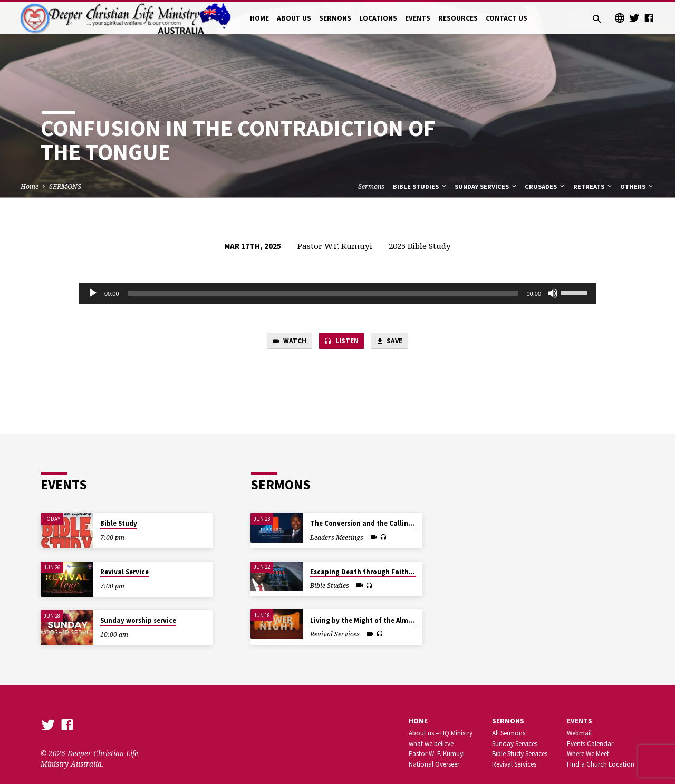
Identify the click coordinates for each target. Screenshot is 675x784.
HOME (259, 18)
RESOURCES (458, 18)
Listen (341, 342)
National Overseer (434, 764)
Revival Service (124, 572)
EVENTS (418, 18)
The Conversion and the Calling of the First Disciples (396, 523)
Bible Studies (420, 186)
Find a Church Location (601, 764)
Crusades (545, 186)
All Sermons (509, 733)
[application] (337, 293)
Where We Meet (588, 754)
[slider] (323, 293)
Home (30, 186)
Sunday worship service (138, 620)
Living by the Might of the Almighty (368, 620)
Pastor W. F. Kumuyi (437, 754)
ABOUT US (294, 18)
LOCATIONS (378, 18)
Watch (285, 342)
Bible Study (119, 523)
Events (580, 721)
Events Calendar (590, 744)
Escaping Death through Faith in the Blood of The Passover (407, 572)
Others (637, 186)
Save (393, 342)
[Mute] (553, 293)
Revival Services (514, 764)
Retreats (593, 186)
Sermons (371, 186)
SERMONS (335, 18)
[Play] (93, 293)
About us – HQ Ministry (441, 733)
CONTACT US (507, 18)
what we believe (431, 744)
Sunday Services (486, 186)
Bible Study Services (520, 754)
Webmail (579, 733)
